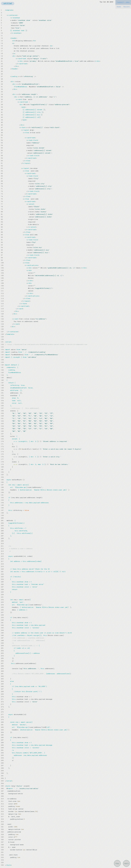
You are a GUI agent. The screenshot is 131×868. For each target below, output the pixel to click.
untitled (8, 4)
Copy (117, 863)
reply (126, 863)
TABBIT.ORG (123, 2)
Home (119, 7)
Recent (127, 7)
